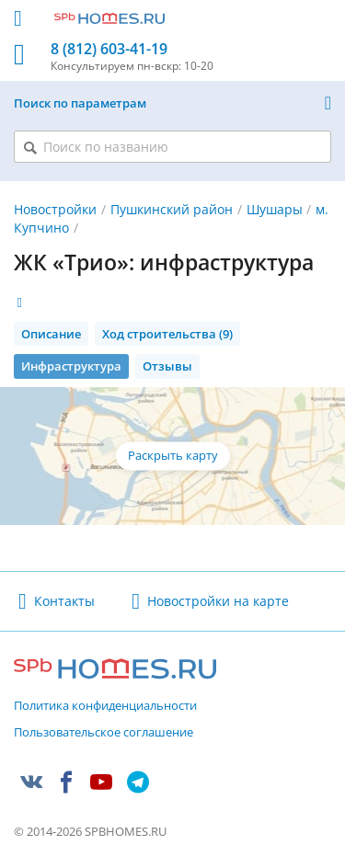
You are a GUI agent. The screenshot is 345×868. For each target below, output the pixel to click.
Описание (51, 334)
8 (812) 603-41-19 (109, 49)
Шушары (275, 209)
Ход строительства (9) (167, 334)
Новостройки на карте (218, 601)
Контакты (64, 601)
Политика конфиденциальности (105, 706)
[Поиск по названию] (172, 147)
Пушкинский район (172, 209)
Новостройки (55, 209)
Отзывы (167, 366)
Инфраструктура (71, 366)
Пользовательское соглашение (103, 733)
